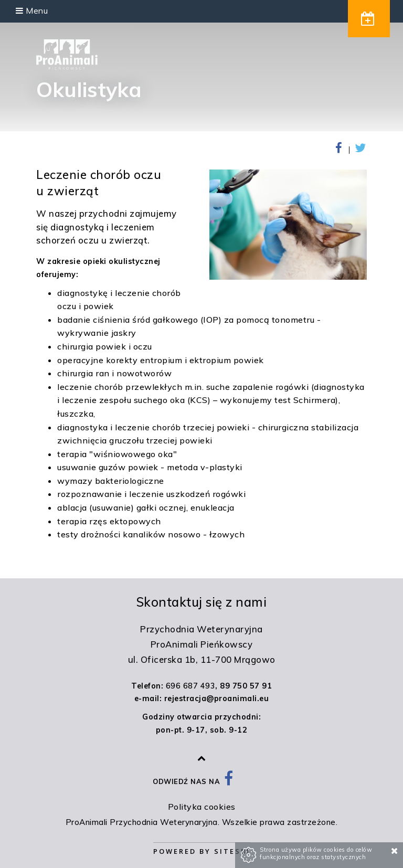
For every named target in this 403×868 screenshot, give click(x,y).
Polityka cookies (202, 807)
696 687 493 (191, 686)
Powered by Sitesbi (202, 851)
